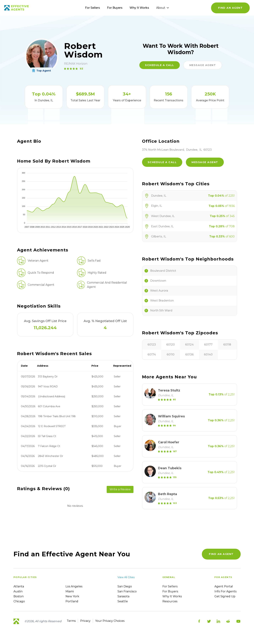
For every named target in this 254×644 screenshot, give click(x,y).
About (163, 8)
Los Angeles (74, 586)
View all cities (126, 577)
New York (72, 596)
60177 (208, 345)
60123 (152, 345)
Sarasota (123, 596)
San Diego (125, 586)
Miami (70, 591)
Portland (72, 601)
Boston (19, 596)
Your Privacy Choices (110, 621)
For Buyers (115, 8)
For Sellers (92, 8)
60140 (208, 354)
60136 (189, 354)
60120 (171, 345)
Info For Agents (225, 591)
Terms (71, 621)
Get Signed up (225, 596)
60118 (227, 345)
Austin (18, 591)
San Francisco (127, 591)
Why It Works (139, 8)
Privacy (85, 621)
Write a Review (120, 489)
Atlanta (19, 586)
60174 (152, 354)
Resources (170, 601)
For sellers (170, 586)
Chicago (19, 601)
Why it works (172, 596)
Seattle (123, 601)
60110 (171, 354)
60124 (189, 345)
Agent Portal (224, 586)
